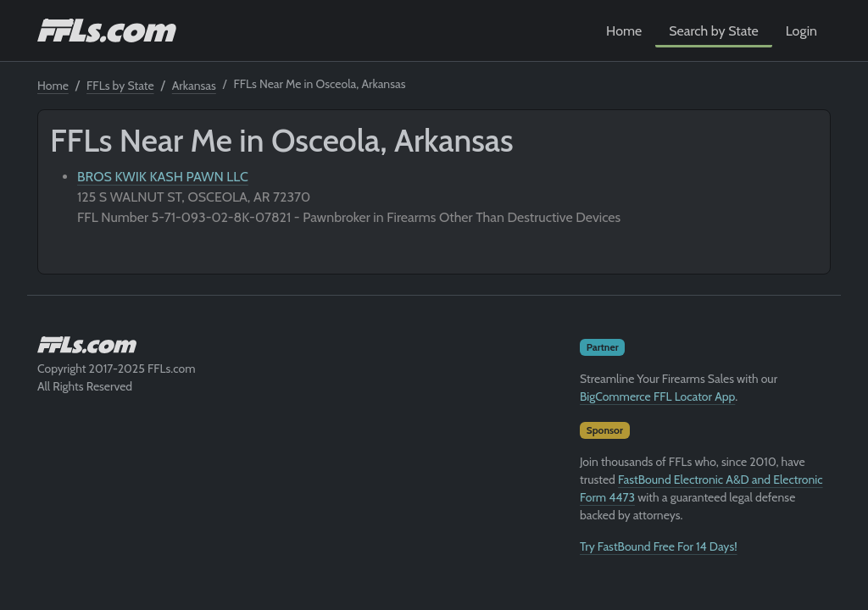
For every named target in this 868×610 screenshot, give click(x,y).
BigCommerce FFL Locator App (657, 396)
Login (801, 31)
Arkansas (194, 86)
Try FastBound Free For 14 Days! (659, 546)
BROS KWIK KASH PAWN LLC (163, 177)
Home (624, 31)
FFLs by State (120, 86)
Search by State (714, 31)
